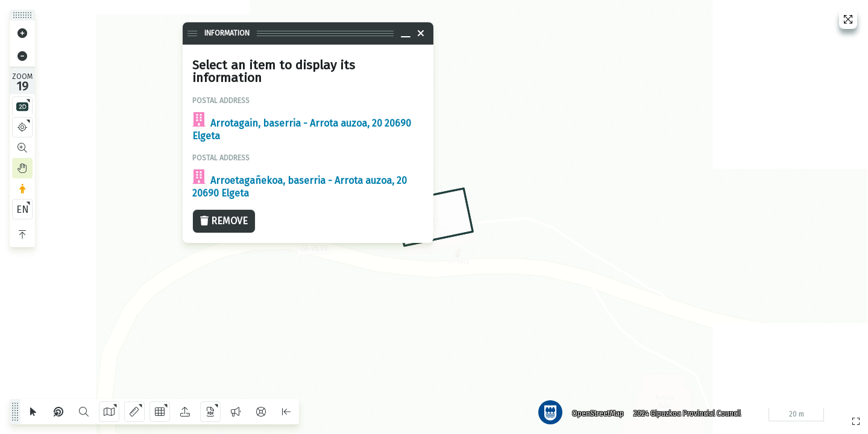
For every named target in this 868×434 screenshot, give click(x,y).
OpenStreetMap (597, 413)
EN (23, 209)
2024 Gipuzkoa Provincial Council (687, 413)
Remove (224, 221)
